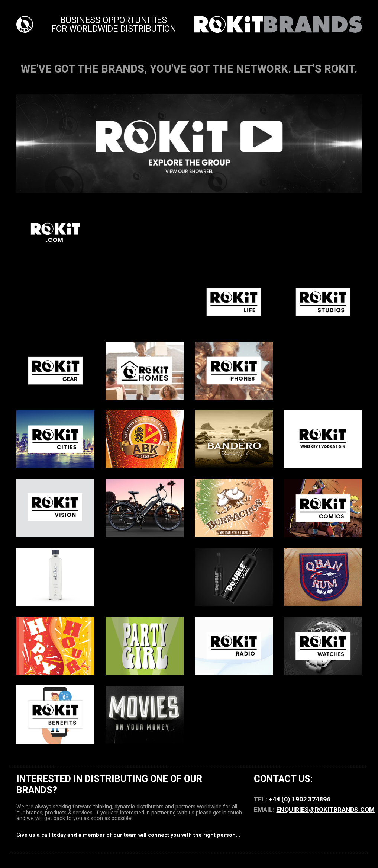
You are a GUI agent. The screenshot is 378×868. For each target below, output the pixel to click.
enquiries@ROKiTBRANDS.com (325, 810)
